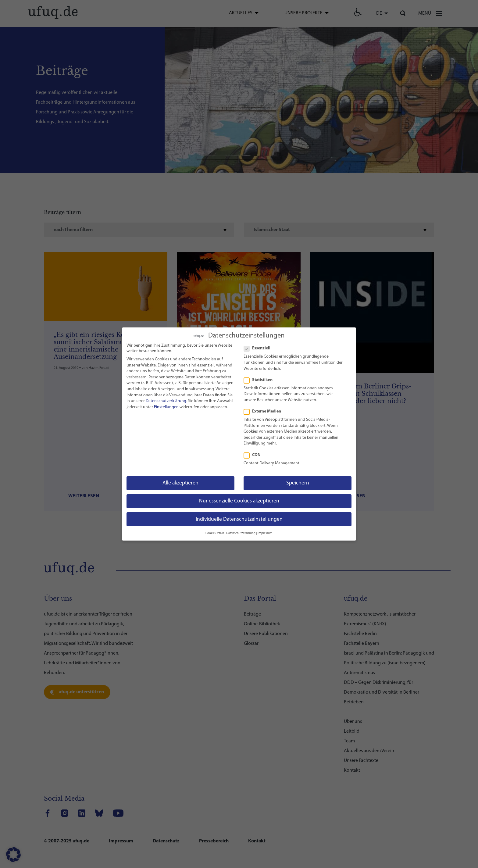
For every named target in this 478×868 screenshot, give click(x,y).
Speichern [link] (298, 482)
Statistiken (261, 379)
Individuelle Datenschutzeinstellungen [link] (239, 518)
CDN (255, 454)
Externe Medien (265, 410)
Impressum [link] (265, 532)
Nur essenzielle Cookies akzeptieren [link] (239, 500)
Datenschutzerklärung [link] (166, 400)
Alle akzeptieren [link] (180, 482)
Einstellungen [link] (166, 406)
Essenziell (260, 347)
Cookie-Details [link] (215, 532)
